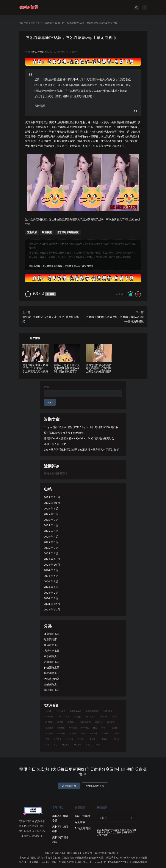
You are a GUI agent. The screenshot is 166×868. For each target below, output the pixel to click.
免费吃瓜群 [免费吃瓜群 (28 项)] (108, 711)
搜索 (46, 387)
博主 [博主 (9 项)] (68, 717)
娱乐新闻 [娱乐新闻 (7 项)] (111, 722)
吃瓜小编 (38, 52)
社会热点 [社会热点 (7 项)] (115, 739)
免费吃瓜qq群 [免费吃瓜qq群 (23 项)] (75, 711)
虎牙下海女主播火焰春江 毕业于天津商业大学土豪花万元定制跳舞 (35, 368)
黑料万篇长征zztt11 (55, 444)
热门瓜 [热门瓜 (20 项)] (80, 739)
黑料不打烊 (37, 23)
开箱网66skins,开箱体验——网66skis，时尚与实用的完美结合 (79, 438)
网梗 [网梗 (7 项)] (47, 745)
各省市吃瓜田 (52, 645)
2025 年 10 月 (52, 503)
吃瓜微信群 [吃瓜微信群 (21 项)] (91, 717)
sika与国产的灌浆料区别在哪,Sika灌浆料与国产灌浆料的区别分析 (81, 450)
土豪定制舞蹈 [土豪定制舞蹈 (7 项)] (85, 722)
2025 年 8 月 (51, 514)
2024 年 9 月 (51, 570)
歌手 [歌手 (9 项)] (117, 733)
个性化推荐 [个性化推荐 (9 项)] (61, 711)
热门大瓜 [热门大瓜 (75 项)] (69, 739)
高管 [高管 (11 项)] (98, 745)
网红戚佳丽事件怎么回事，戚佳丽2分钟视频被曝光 (51, 319)
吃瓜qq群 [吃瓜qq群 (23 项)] (78, 717)
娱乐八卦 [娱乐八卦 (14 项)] (99, 722)
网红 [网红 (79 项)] (56, 745)
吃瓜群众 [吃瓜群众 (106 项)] (71, 722)
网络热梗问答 (52, 679)
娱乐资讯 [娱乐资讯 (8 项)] (49, 728)
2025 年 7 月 (51, 520)
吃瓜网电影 (50, 639)
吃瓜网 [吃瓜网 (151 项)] (115, 717)
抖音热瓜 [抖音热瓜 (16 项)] (61, 733)
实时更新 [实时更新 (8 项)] (61, 728)
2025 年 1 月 (51, 553)
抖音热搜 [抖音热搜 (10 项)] (49, 733)
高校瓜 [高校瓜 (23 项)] (89, 745)
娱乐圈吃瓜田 (52, 656)
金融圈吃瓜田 (52, 684)
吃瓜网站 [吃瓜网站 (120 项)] (49, 722)
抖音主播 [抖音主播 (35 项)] (113, 728)
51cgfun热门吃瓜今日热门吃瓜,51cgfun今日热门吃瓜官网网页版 (81, 427)
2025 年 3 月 (51, 542)
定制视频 (32, 232)
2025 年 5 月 (51, 531)
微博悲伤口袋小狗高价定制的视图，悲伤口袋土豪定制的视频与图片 (99, 368)
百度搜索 (80, 822)
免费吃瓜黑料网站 (95, 786)
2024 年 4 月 (51, 587)
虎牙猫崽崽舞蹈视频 (68, 232)
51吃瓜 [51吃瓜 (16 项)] (48, 711)
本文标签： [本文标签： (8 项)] (106, 733)
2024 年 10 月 (52, 565)
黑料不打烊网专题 (60, 818)
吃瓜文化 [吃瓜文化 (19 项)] (104, 717)
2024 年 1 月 (51, 598)
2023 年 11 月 (52, 609)
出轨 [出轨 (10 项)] (59, 717)
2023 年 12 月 (52, 604)
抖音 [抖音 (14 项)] (103, 728)
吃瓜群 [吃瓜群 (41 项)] (60, 722)
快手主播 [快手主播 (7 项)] (73, 728)
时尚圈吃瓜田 (52, 662)
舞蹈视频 (47, 232)
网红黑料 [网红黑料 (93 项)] (66, 745)
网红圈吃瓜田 (53, 23)
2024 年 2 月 (51, 593)
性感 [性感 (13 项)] (95, 728)
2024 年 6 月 (51, 576)
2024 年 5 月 (51, 581)
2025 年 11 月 (52, 497)
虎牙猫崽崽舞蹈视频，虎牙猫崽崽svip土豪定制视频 (71, 37)
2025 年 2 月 (51, 548)
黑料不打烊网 (82, 816)
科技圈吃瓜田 (52, 667)
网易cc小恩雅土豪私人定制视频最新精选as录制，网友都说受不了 (67, 368)
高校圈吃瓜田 (52, 690)
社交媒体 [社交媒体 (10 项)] (103, 739)
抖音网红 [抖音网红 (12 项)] (73, 733)
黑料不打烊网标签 (60, 839)
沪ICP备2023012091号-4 (117, 862)
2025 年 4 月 (51, 536)
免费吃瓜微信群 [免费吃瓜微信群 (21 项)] (92, 711)
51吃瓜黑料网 (69, 786)
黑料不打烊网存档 (60, 829)
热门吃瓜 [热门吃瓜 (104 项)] (57, 739)
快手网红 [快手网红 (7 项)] (85, 728)
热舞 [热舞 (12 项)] (47, 739)
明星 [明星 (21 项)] (83, 733)
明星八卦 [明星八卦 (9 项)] (93, 733)
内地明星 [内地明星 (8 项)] (49, 717)
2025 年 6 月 (51, 525)
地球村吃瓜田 (52, 651)
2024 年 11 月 (52, 559)
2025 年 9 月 (51, 508)
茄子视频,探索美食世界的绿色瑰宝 (64, 433)
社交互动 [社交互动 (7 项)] (91, 739)
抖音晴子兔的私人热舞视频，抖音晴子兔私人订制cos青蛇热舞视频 (115, 319)
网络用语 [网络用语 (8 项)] (78, 745)
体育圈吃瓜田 (52, 634)
